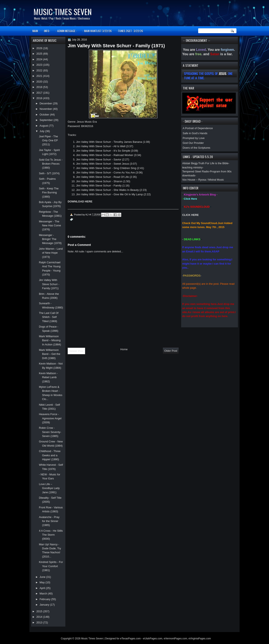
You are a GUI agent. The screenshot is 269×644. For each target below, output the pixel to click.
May (42, 582)
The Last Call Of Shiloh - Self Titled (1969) (49, 317)
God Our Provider (193, 143)
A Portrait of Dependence (198, 128)
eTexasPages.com (131, 639)
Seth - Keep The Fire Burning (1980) (49, 193)
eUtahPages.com (153, 639)
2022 (40, 70)
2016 (40, 98)
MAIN (35, 31)
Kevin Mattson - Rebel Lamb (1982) (48, 377)
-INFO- (47, 31)
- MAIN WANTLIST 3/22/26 (97, 31)
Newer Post (76, 351)
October (45, 115)
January (45, 605)
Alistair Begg (190, 163)
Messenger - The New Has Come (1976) (50, 226)
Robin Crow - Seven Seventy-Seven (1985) (50, 432)
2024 (40, 59)
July (42, 131)
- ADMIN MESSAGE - (66, 31)
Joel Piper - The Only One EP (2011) (48, 140)
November (46, 109)
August (44, 126)
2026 (40, 48)
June (43, 577)
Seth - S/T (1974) (49, 173)
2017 (40, 93)
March (44, 594)
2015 (40, 611)
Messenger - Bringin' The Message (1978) (50, 239)
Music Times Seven (63, 12)
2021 (40, 76)
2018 (40, 87)
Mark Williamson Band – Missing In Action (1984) (50, 340)
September (46, 120)
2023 (40, 65)
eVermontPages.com (175, 639)
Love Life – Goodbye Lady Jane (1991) (49, 488)
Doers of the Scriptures (196, 148)
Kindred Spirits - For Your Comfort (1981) (51, 566)
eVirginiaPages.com (200, 639)
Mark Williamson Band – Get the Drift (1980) (50, 354)
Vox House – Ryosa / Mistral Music (203, 180)
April (43, 588)
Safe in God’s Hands (195, 133)
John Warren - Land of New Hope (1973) (51, 253)
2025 (40, 54)
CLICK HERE (191, 215)
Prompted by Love (194, 138)
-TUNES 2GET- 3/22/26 (130, 31)
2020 (40, 82)
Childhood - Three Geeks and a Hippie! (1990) (50, 455)
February (45, 599)
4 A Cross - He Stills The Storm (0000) (51, 535)
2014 (40, 617)
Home (124, 349)
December (46, 103)
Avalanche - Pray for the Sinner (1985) (49, 521)
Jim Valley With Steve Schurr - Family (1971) (49, 284)
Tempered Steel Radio (196, 171)
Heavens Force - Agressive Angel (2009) (50, 418)
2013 (40, 622)
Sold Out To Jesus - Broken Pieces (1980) (51, 164)
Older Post (171, 351)
